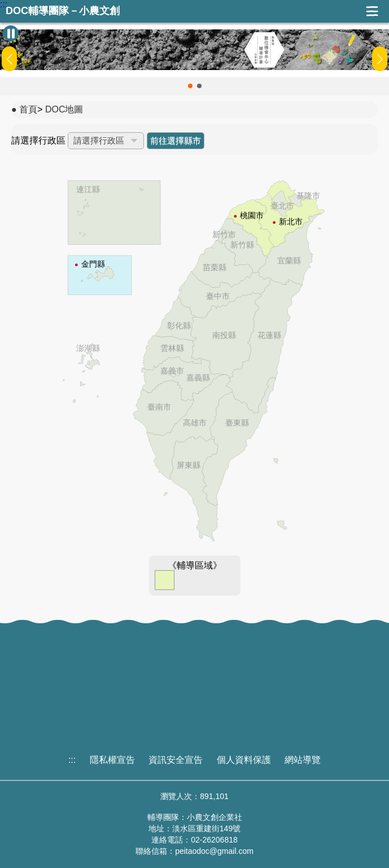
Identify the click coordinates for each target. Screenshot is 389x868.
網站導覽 (303, 760)
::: (4, 5)
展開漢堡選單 (372, 11)
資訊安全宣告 (176, 760)
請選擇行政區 (38, 140)
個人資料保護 (244, 760)
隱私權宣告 (112, 760)
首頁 (28, 109)
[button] (190, 86)
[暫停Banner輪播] (11, 33)
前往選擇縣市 (176, 140)
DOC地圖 (64, 109)
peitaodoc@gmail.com (214, 851)
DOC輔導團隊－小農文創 (63, 11)
